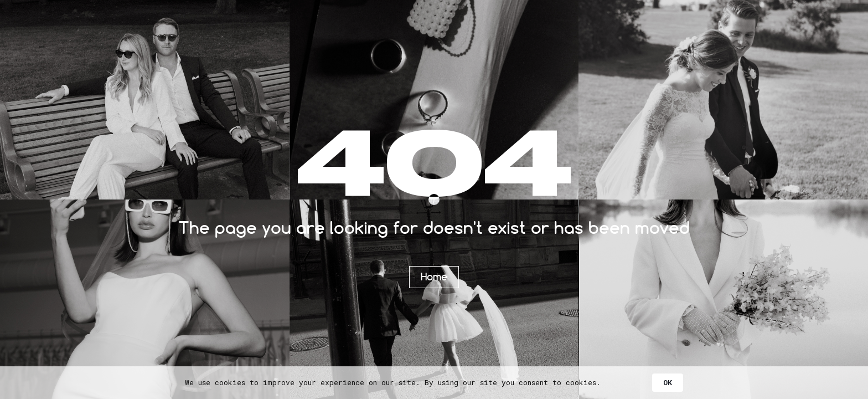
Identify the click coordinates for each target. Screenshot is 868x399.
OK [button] (668, 382)
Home (434, 277)
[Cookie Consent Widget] (434, 383)
